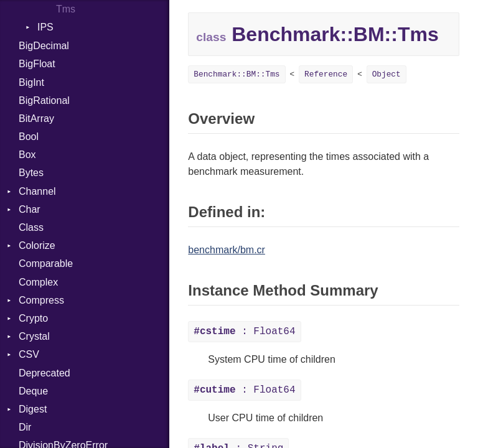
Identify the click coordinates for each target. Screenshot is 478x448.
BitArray (36, 119)
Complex (38, 282)
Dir (25, 427)
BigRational (44, 100)
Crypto (33, 318)
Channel (37, 191)
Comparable (46, 264)
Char (30, 209)
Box (27, 155)
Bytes (31, 173)
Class (31, 227)
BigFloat (37, 64)
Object (387, 74)
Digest (33, 409)
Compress (41, 300)
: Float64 (244, 332)
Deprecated (45, 373)
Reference (326, 74)
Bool (29, 137)
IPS (45, 27)
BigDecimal (44, 46)
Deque (33, 391)
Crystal (34, 336)
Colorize (37, 245)
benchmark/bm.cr (227, 250)
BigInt (31, 82)
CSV (29, 354)
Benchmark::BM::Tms (237, 74)
